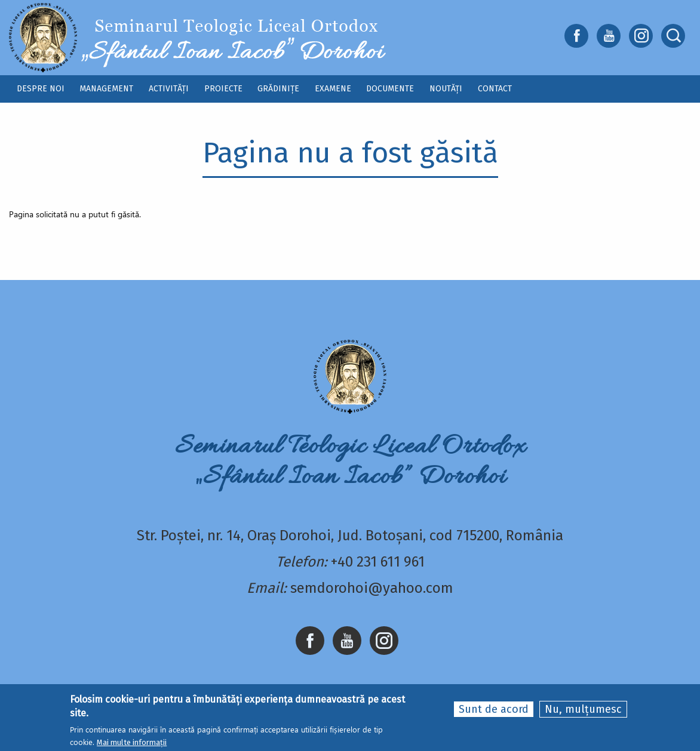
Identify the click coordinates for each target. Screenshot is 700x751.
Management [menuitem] (106, 89)
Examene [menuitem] (333, 89)
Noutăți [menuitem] (446, 89)
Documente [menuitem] (390, 89)
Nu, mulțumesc (583, 710)
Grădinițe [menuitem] (278, 89)
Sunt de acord (494, 710)
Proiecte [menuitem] (223, 89)
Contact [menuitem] (495, 89)
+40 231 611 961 (378, 562)
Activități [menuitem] (169, 89)
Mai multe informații (132, 743)
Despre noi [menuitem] (41, 89)
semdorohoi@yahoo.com (372, 588)
